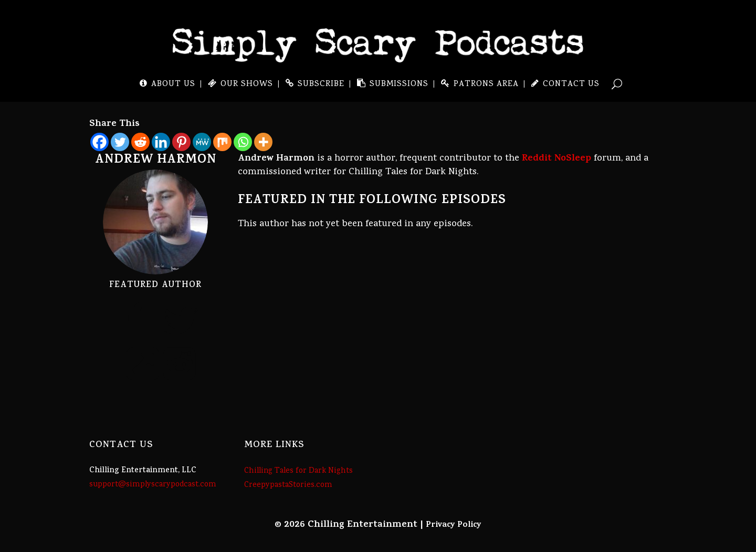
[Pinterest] (181, 142)
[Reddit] (140, 142)
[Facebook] (99, 142)
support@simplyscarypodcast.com (153, 485)
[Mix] (222, 142)
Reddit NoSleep (556, 159)
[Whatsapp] (243, 142)
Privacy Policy (454, 525)
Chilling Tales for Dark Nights (298, 471)
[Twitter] (120, 142)
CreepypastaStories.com (288, 485)
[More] (263, 142)
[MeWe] (202, 142)
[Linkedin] (161, 142)
